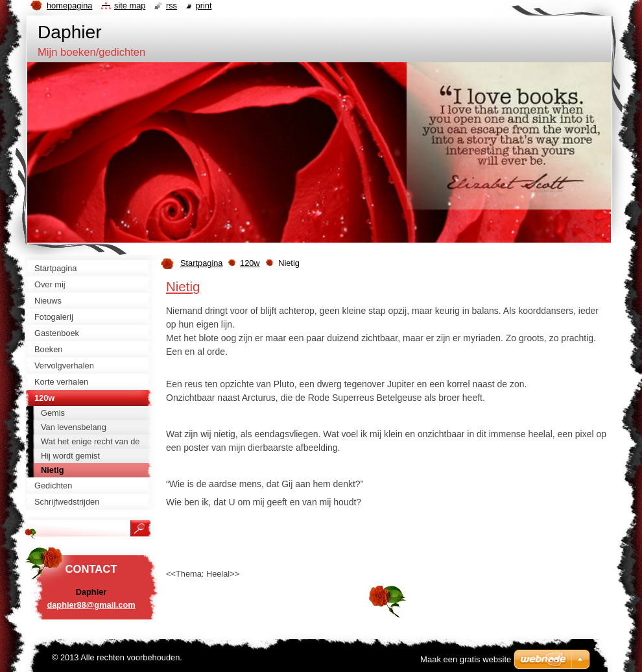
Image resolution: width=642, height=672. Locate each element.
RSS (172, 6)
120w (250, 263)
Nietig (183, 286)
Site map (130, 6)
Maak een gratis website (466, 659)
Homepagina (69, 6)
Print (204, 6)
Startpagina (201, 263)
